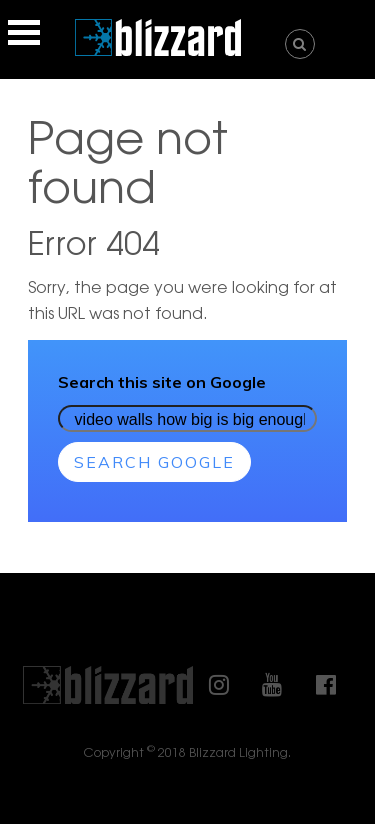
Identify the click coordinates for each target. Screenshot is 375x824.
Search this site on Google (162, 382)
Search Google (154, 462)
